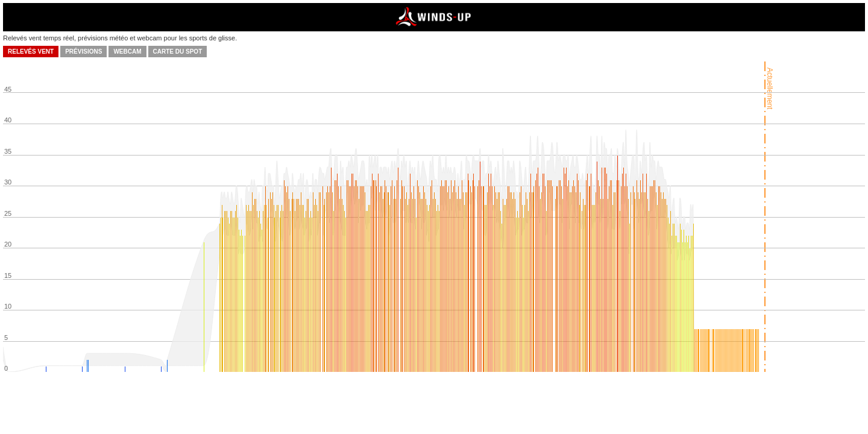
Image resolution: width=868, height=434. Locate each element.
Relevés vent (31, 52)
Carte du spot (178, 52)
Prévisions (83, 52)
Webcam (127, 52)
